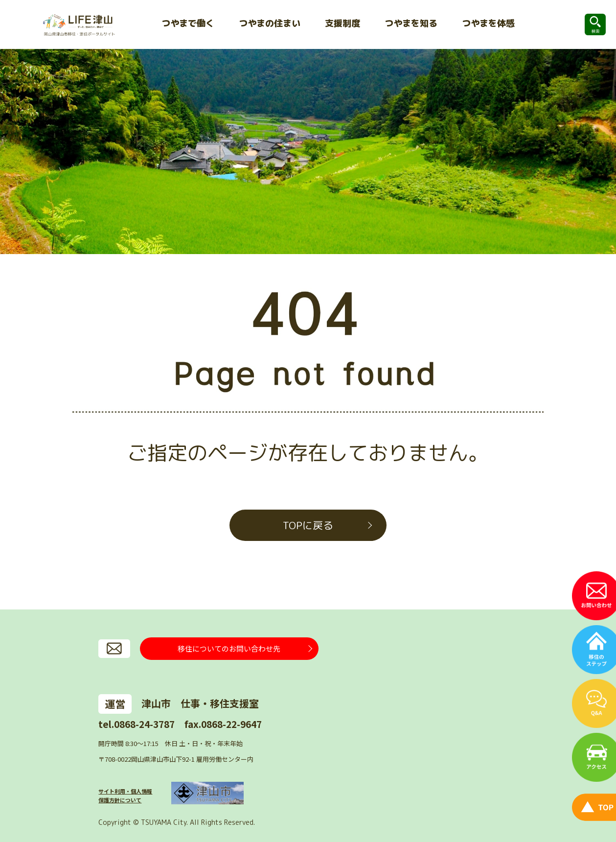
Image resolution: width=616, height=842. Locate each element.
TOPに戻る (308, 525)
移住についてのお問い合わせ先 (229, 648)
